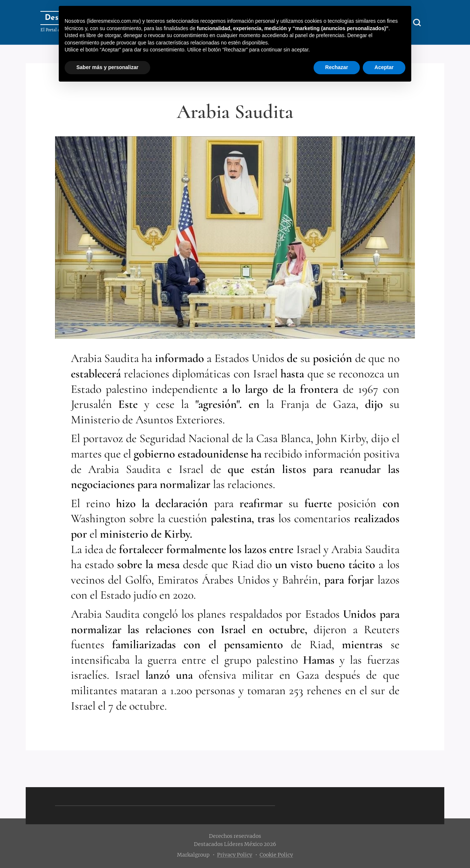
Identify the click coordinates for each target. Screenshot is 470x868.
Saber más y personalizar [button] (107, 67)
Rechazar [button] (337, 67)
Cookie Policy (276, 855)
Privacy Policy (235, 855)
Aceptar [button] (384, 67)
